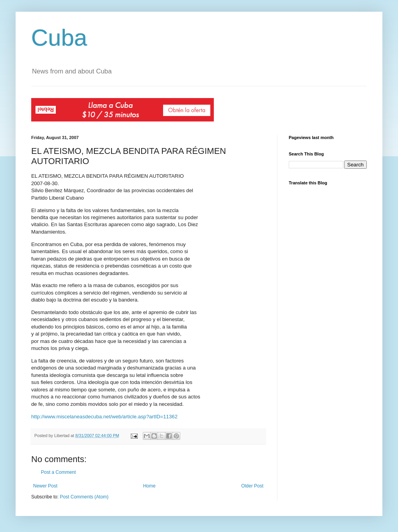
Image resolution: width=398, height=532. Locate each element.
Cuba (59, 38)
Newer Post (45, 486)
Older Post (252, 486)
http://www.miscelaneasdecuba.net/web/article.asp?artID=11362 (104, 417)
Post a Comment (58, 472)
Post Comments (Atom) (84, 497)
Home (149, 486)
